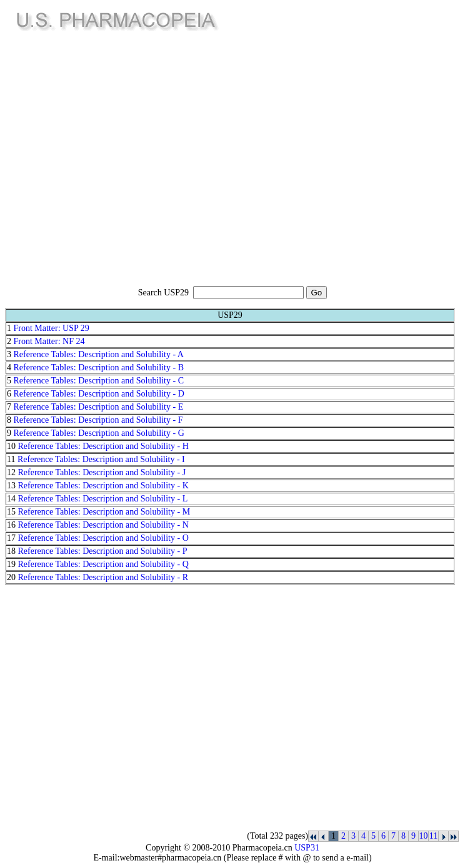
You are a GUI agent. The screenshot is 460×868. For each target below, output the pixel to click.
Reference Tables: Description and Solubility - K (103, 486)
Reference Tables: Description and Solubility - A (99, 354)
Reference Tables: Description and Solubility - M (104, 512)
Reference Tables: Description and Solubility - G (99, 433)
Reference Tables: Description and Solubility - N (103, 525)
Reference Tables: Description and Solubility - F (98, 420)
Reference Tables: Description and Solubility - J (102, 472)
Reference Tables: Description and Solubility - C (99, 381)
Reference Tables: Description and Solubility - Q (103, 564)
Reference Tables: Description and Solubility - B (99, 367)
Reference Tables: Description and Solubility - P (103, 551)
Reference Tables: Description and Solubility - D (99, 394)
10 (424, 836)
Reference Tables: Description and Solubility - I (101, 459)
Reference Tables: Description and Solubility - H (103, 446)
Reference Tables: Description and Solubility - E (99, 407)
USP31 (307, 848)
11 (433, 836)
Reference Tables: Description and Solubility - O (103, 538)
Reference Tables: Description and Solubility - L (103, 499)
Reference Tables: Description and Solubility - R (103, 577)
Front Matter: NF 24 (49, 341)
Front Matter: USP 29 (52, 328)
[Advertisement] (117, 160)
